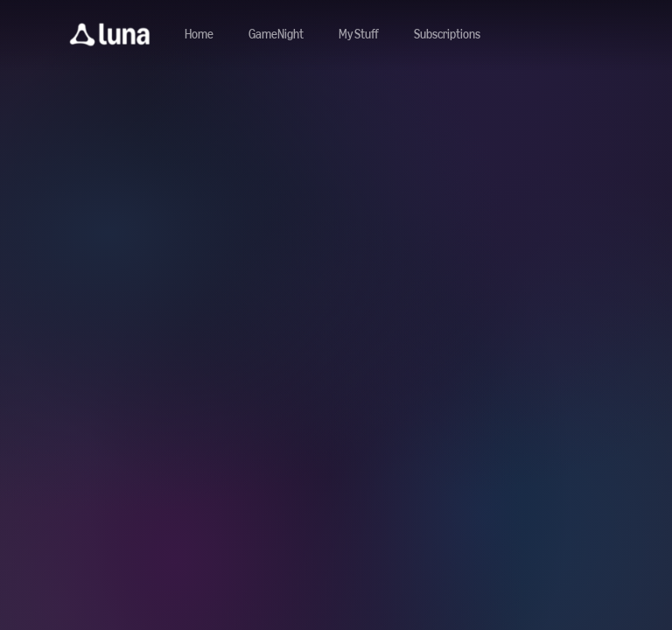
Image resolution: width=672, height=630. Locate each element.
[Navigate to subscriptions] (447, 35)
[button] (110, 35)
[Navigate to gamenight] (276, 35)
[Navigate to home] (199, 35)
